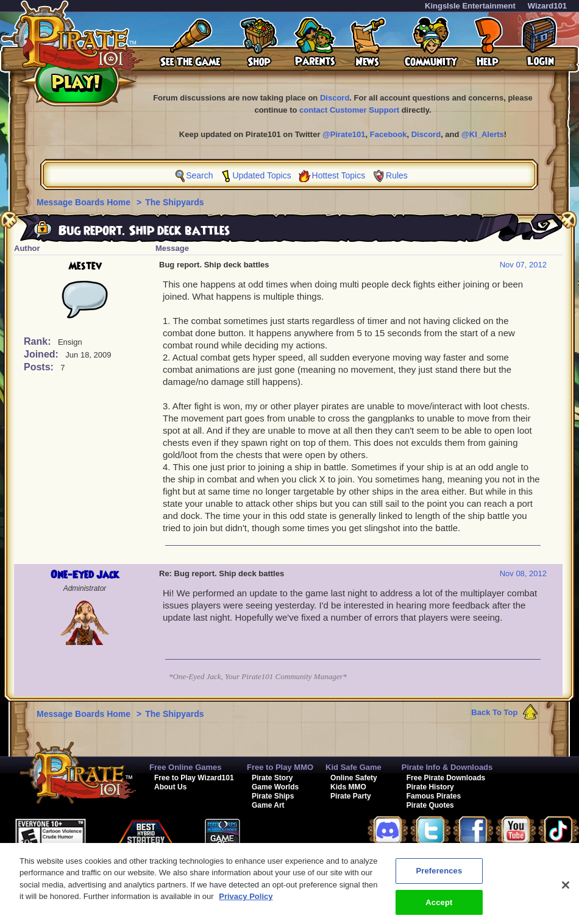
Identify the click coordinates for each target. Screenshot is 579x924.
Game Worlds (275, 787)
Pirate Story (272, 778)
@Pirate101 (344, 134)
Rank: (39, 341)
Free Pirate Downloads (446, 778)
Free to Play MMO (280, 767)
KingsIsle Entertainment (470, 6)
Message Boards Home (85, 202)
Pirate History (430, 787)
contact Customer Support (349, 110)
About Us (170, 787)
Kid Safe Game (353, 767)
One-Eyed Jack (85, 575)
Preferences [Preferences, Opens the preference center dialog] (439, 876)
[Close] (566, 890)
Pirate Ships (273, 796)
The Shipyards (174, 202)
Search (199, 175)
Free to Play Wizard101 (194, 778)
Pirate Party (351, 796)
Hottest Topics (339, 175)
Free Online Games (186, 767)
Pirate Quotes (430, 805)
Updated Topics (261, 175)
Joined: (42, 354)
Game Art (268, 805)
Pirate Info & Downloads (447, 767)
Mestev (85, 266)
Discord (335, 98)
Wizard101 (547, 6)
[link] (295, 836)
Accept (439, 908)
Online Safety (354, 778)
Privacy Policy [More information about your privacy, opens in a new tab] (246, 902)
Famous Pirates (434, 796)
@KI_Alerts (483, 134)
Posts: (40, 367)
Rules (397, 175)
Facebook (389, 134)
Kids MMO (348, 787)
